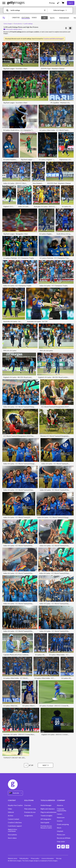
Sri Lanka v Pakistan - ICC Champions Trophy (19, 258)
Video (10, 809)
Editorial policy (24, 858)
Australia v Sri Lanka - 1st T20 (13, 321)
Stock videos (12, 838)
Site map (59, 858)
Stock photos (12, 835)
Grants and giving (63, 824)
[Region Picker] (15, 793)
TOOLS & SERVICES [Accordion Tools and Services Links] (48, 800)
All (44, 18)
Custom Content (14, 819)
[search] (8, 10)
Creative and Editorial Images (53, 39)
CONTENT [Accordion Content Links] (12, 800)
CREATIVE (16, 18)
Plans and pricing (30, 809)
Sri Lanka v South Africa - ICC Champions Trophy (20, 130)
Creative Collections (15, 822)
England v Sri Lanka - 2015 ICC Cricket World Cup (58, 734)
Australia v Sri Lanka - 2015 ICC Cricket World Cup (51, 206)
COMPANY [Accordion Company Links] (61, 800)
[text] (27, 10)
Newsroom (61, 817)
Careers (60, 814)
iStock (59, 828)
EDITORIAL (26, 18)
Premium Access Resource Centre (46, 827)
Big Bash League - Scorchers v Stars (15, 69)
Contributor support (15, 826)
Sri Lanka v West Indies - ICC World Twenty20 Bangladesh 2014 (25, 678)
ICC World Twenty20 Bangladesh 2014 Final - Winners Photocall (25, 436)
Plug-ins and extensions (48, 812)
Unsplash (60, 831)
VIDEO (34, 18)
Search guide (45, 822)
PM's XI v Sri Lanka (10, 350)
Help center (61, 841)
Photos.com (61, 835)
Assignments (29, 816)
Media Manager (46, 805)
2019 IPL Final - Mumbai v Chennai (53, 69)
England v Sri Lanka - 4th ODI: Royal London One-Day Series (24, 377)
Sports (52, 18)
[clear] (46, 10)
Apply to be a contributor (12, 830)
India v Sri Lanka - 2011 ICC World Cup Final (18, 183)
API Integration (46, 819)
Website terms (13, 858)
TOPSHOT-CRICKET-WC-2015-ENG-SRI (18, 758)
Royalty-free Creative (15, 805)
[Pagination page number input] (26, 765)
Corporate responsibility (62, 810)
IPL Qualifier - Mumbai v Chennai (62, 103)
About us (60, 805)
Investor (60, 821)
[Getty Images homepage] (16, 3)
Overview (28, 805)
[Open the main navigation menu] (4, 3)
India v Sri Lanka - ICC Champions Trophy (17, 286)
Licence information (48, 858)
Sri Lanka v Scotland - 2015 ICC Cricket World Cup (57, 706)
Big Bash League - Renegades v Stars (16, 234)
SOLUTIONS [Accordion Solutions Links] (29, 800)
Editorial (11, 812)
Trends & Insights (46, 816)
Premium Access (30, 812)
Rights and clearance (48, 809)
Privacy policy (35, 858)
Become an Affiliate (64, 838)
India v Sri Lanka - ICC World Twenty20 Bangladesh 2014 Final (24, 407)
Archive (11, 816)
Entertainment (64, 18)
